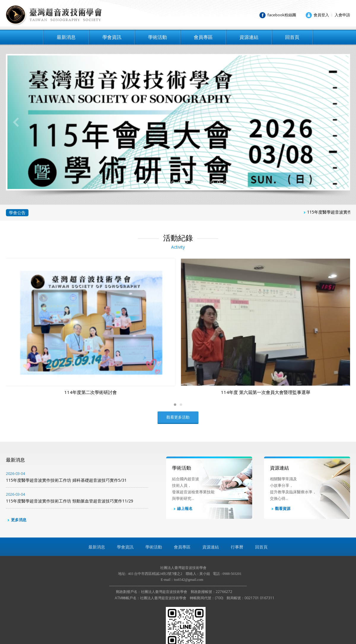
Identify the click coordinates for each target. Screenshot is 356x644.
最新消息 (66, 37)
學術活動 (158, 37)
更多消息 (16, 476)
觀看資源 (280, 465)
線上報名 (182, 465)
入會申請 (342, 15)
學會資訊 (112, 37)
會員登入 (321, 15)
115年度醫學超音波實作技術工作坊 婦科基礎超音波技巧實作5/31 (77, 433)
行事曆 (237, 503)
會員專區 (203, 37)
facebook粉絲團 (282, 15)
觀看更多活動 (178, 373)
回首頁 (292, 37)
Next (340, 122)
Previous (16, 122)
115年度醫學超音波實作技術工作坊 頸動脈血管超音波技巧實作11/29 (77, 454)
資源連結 (249, 37)
